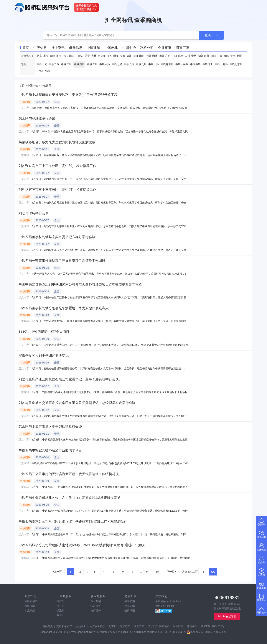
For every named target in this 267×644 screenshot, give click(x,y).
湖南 (161, 56)
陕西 (213, 56)
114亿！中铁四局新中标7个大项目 (44, 332)
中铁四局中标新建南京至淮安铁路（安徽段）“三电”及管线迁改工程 (68, 95)
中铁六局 (105, 64)
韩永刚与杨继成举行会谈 (37, 119)
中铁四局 (79, 64)
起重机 (113, 626)
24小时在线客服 (227, 616)
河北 (65, 56)
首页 (22, 86)
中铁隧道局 (167, 64)
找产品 (60, 601)
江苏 (109, 56)
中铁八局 (129, 64)
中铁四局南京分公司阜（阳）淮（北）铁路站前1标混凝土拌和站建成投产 (73, 521)
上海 (46, 56)
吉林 (94, 56)
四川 (187, 56)
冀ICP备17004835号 (213, 626)
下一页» (171, 572)
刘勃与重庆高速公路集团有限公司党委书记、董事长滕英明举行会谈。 (70, 379)
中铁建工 (208, 64)
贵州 (194, 56)
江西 (135, 56)
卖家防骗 (130, 606)
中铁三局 (66, 64)
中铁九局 (141, 64)
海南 (181, 56)
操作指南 (30, 606)
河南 (148, 56)
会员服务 (81, 626)
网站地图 (164, 626)
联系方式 (139, 626)
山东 (142, 56)
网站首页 (48, 626)
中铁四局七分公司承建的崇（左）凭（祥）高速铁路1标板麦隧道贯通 (70, 498)
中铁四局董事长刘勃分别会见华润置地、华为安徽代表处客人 (64, 308)
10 (157, 572)
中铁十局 (154, 64)
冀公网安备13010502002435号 (206, 632)
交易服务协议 (64, 626)
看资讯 (60, 615)
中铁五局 (92, 64)
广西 (174, 56)
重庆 (59, 56)
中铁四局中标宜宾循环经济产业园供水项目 (50, 450)
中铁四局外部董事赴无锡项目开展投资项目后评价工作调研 (62, 261)
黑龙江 (102, 56)
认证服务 (96, 606)
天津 (52, 56)
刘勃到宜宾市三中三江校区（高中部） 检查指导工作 (57, 166)
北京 (39, 56)
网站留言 (178, 626)
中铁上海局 (221, 64)
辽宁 (87, 56)
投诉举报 (130, 610)
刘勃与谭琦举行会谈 (34, 213)
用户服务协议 (97, 626)
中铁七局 (117, 64)
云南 (200, 56)
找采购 (60, 610)
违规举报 (192, 626)
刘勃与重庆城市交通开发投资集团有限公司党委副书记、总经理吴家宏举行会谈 (77, 403)
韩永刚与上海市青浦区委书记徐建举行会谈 (50, 427)
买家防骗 (130, 601)
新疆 (239, 56)
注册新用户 (31, 601)
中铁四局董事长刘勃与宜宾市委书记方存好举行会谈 (57, 237)
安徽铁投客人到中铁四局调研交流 (44, 356)
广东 (168, 56)
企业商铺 (96, 601)
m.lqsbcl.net (174, 601)
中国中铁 (195, 64)
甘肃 (220, 56)
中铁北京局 (236, 64)
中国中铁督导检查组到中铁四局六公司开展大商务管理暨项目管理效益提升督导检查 (80, 284)
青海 (226, 56)
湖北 (155, 56)
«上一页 (57, 572)
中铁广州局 (43, 71)
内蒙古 (80, 56)
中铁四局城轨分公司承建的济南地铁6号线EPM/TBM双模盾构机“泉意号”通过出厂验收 (82, 545)
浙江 (116, 56)
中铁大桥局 (182, 64)
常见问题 (30, 610)
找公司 (60, 606)
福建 (129, 56)
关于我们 (153, 626)
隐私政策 (125, 626)
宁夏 (233, 56)
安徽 (122, 56)
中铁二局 (54, 64)
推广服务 (96, 610)
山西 (72, 56)
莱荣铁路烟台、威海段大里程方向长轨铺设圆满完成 (57, 142)
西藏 (207, 56)
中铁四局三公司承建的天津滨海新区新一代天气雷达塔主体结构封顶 (69, 474)
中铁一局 (42, 64)
